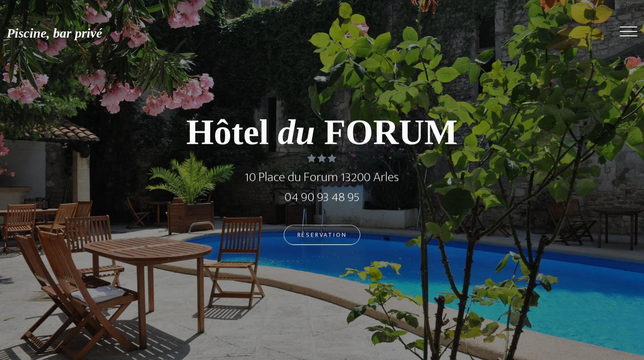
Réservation (322, 237)
